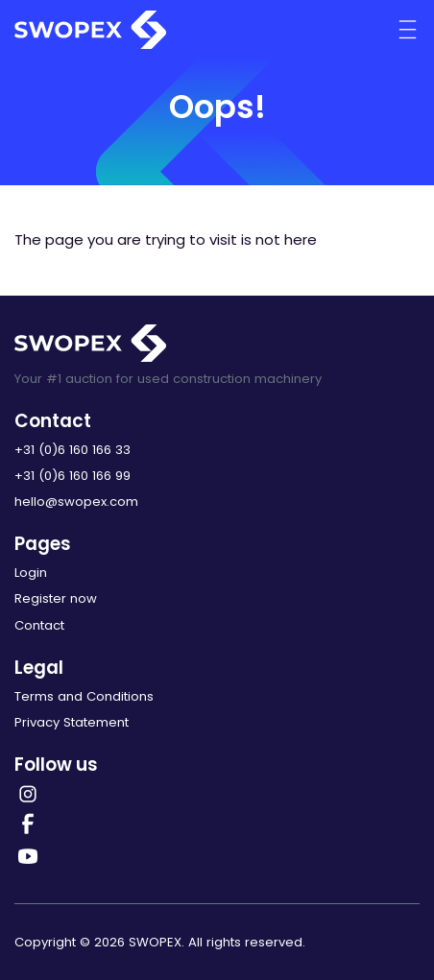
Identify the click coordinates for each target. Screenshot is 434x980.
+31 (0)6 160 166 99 (72, 476)
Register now (56, 598)
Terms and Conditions (84, 696)
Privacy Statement (72, 722)
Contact (39, 625)
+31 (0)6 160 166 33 (72, 450)
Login (31, 573)
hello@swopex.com (76, 502)
